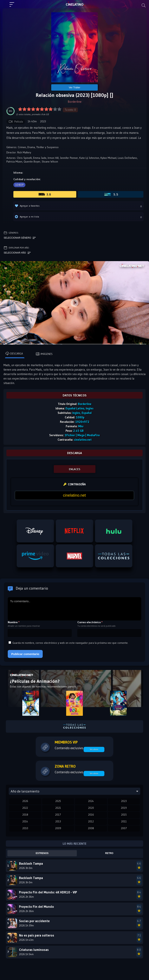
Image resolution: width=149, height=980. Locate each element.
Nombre (14, 622)
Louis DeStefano (127, 158)
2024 (91, 801)
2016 (91, 815)
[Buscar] (144, 5)
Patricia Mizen (14, 162)
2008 (91, 828)
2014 (25, 821)
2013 (58, 821)
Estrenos (42, 853)
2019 (124, 808)
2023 (124, 801)
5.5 (111, 194)
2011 (124, 821)
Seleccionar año (17, 253)
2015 (124, 815)
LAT (75, 4)
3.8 (45, 194)
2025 (58, 801)
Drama (31, 147)
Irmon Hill (53, 158)
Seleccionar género (20, 238)
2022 (25, 808)
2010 (25, 828)
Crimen (22, 147)
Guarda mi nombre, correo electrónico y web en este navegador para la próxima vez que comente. (70, 643)
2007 (124, 828)
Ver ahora (94, 749)
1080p (19, 185)
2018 (25, 815)
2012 (91, 821)
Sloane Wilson (50, 162)
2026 (25, 801)
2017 (58, 815)
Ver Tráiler (74, 87)
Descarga (14, 354)
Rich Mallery (24, 152)
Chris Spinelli (24, 158)
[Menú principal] (13, 6)
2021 (58, 808)
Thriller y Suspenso (47, 147)
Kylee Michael (108, 158)
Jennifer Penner (69, 158)
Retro (109, 853)
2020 (91, 808)
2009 (58, 828)
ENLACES (75, 469)
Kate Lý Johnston (89, 158)
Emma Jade (40, 158)
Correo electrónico (90, 622)
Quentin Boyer (32, 162)
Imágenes (44, 354)
